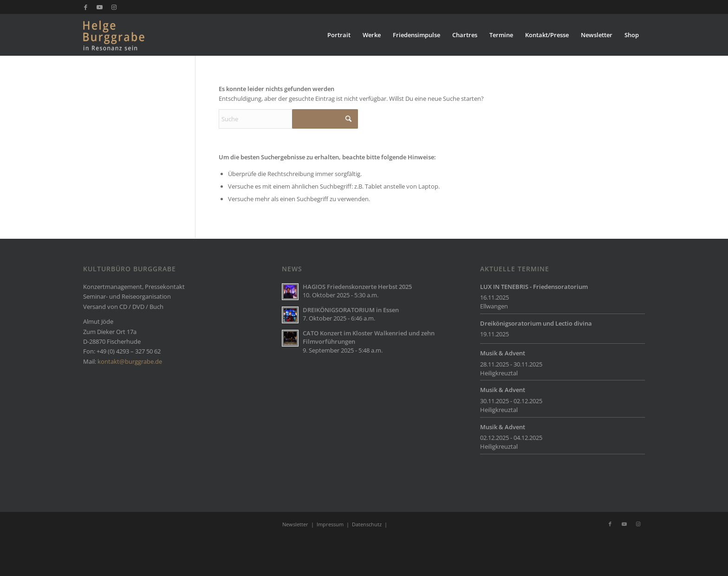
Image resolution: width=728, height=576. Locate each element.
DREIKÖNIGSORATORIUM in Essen (351, 310)
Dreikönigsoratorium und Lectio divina (536, 323)
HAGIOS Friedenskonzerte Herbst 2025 (357, 287)
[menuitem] (339, 35)
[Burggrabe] (128, 35)
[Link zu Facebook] (86, 7)
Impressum (330, 524)
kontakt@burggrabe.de (130, 361)
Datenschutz (367, 524)
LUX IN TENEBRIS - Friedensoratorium (534, 287)
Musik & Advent (503, 353)
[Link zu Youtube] (100, 7)
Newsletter (295, 524)
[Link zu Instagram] (114, 7)
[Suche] (288, 119)
